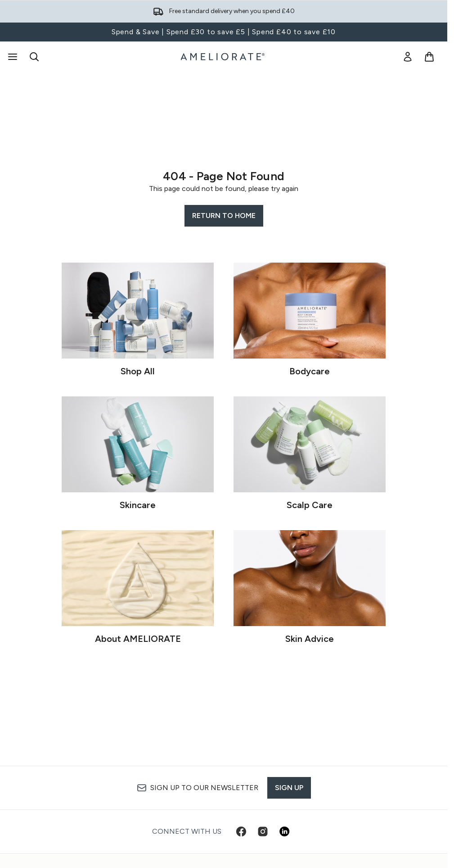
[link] (408, 57)
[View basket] (429, 57)
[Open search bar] (34, 57)
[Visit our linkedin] (284, 832)
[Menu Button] (12, 57)
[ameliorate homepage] (224, 57)
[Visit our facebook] (241, 832)
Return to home (224, 216)
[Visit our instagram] (263, 832)
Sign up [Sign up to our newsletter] (289, 788)
